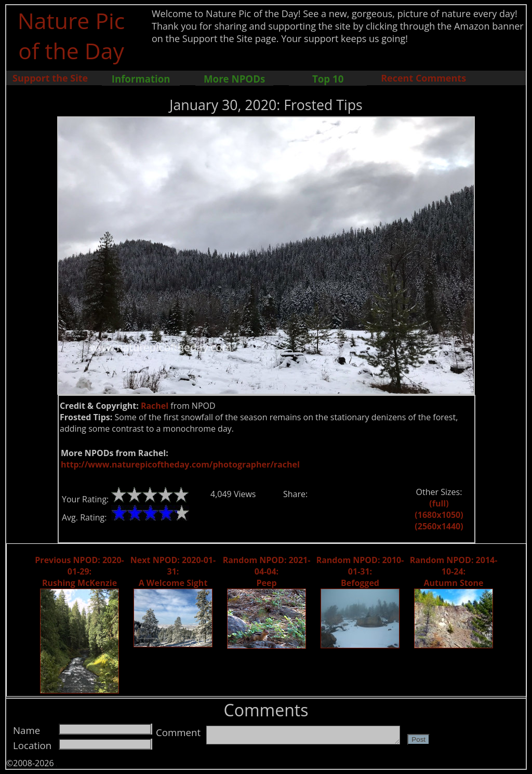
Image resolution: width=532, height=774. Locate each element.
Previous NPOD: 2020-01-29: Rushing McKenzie (79, 571)
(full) (439, 503)
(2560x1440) (439, 526)
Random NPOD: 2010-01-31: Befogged (360, 571)
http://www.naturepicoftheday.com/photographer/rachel (180, 464)
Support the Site (50, 78)
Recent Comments (423, 78)
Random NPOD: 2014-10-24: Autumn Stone (454, 571)
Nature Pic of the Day (71, 35)
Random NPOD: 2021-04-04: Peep (267, 571)
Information (141, 79)
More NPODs (234, 79)
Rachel (155, 406)
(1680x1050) (439, 515)
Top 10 (328, 79)
